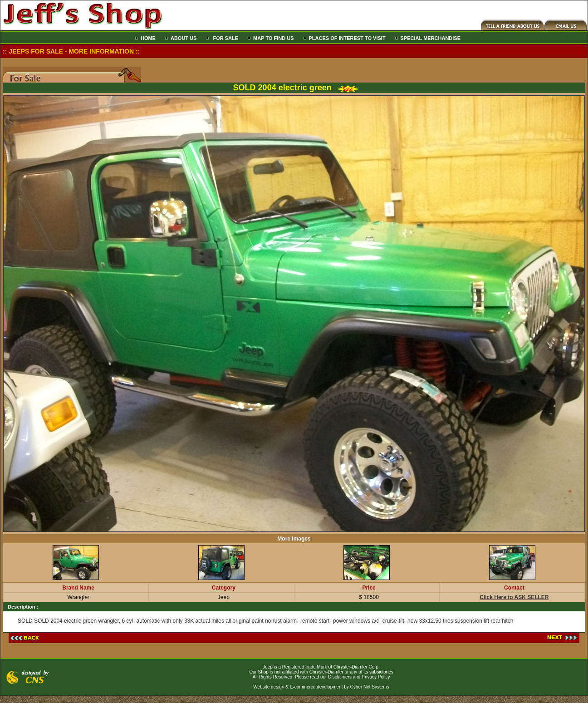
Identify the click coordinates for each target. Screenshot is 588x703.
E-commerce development (316, 687)
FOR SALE (225, 38)
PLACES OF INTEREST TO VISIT (347, 38)
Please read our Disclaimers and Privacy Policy (343, 677)
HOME (148, 38)
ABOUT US (184, 38)
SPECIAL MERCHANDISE (431, 38)
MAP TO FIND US (273, 38)
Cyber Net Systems (370, 687)
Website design (269, 687)
